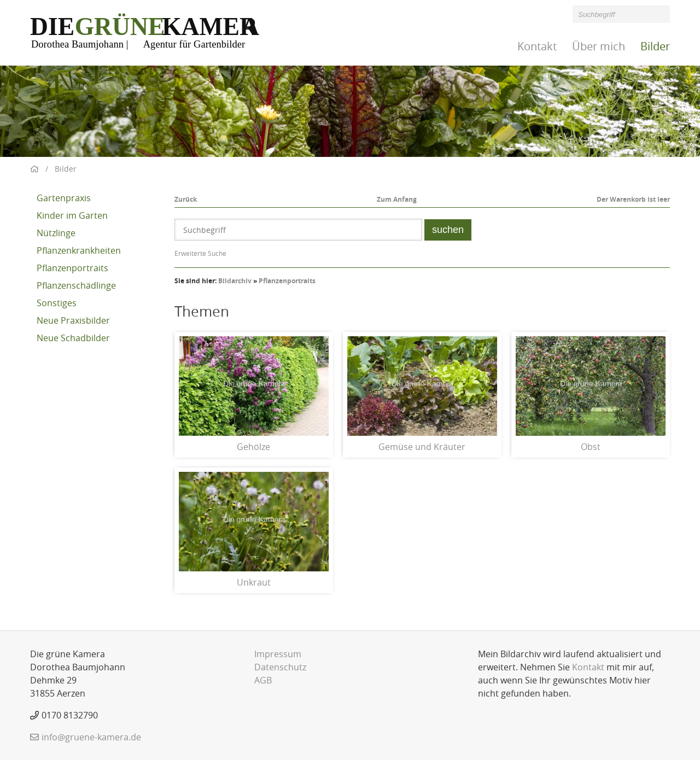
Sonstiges (57, 303)
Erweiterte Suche (200, 253)
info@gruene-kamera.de (91, 737)
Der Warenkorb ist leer (633, 199)
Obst (591, 447)
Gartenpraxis (64, 198)
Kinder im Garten (72, 215)
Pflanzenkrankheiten (79, 250)
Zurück (186, 199)
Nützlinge (56, 233)
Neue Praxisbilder (73, 320)
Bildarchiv (235, 281)
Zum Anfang (397, 199)
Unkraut (254, 582)
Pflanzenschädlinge (76, 285)
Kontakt (537, 46)
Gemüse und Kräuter (422, 447)
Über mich (599, 46)
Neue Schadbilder (73, 338)
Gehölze (253, 447)
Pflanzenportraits (72, 268)
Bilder (655, 46)
